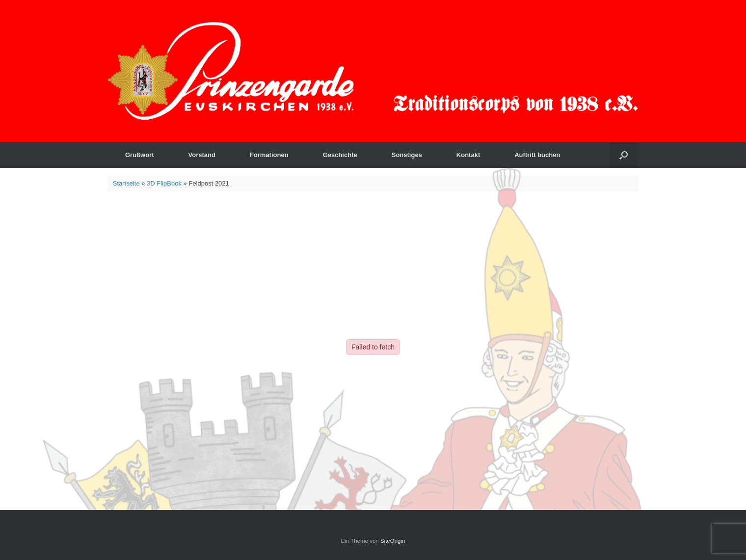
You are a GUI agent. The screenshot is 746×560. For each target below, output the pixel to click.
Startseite (126, 183)
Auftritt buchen (537, 155)
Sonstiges (407, 155)
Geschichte (340, 155)
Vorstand (202, 155)
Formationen (269, 155)
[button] (624, 155)
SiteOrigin (393, 541)
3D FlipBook (164, 183)
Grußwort (140, 155)
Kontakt (468, 155)
